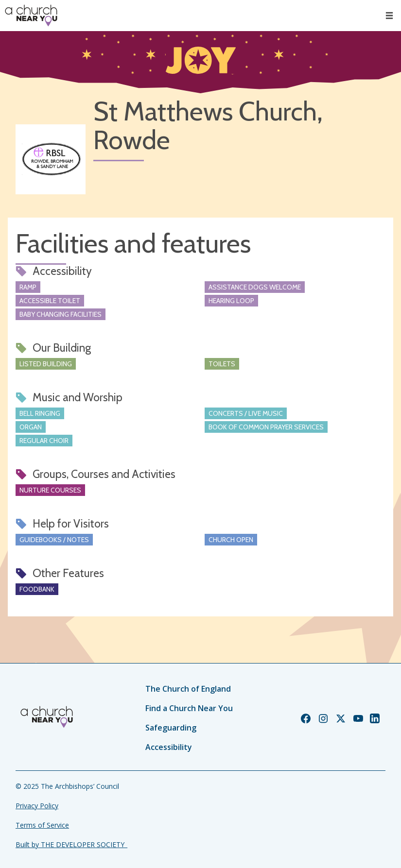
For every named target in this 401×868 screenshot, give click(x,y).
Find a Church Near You (189, 708)
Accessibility (169, 747)
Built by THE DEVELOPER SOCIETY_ (71, 844)
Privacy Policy (37, 806)
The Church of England (188, 689)
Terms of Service (42, 825)
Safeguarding (171, 728)
